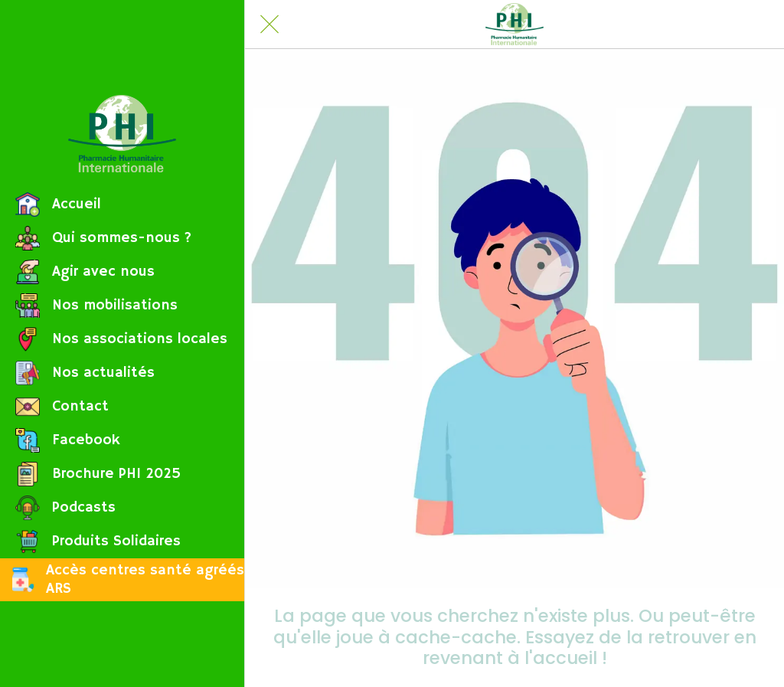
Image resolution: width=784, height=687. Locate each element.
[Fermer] (269, 25)
